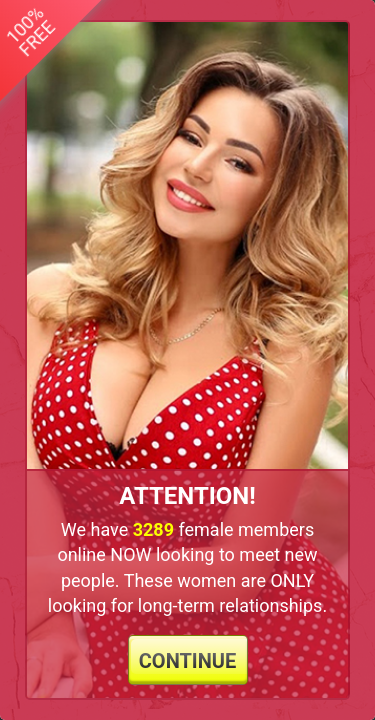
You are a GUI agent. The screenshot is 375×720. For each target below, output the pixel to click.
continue (188, 661)
